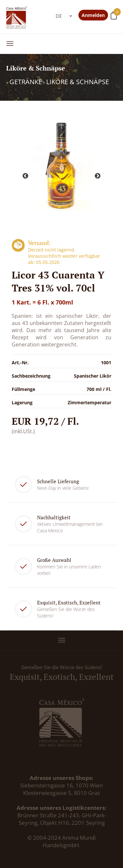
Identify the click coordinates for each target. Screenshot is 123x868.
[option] (62, 165)
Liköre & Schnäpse (78, 82)
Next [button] (98, 176)
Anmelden (93, 15)
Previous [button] (25, 176)
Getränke (26, 82)
